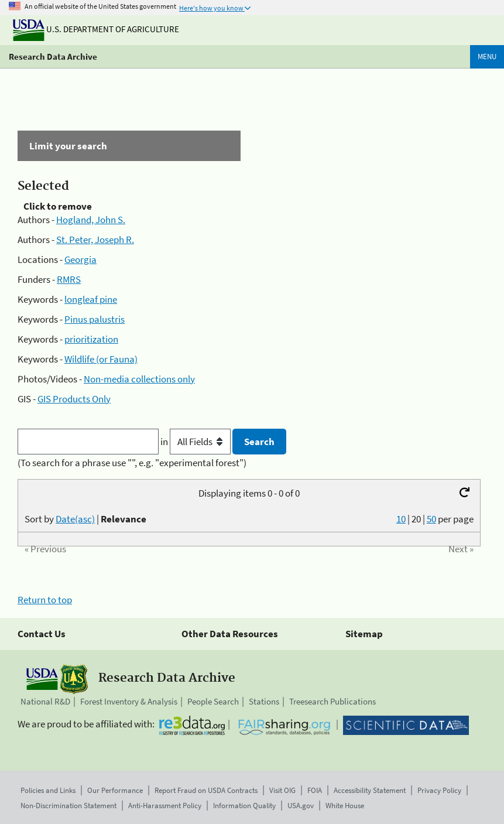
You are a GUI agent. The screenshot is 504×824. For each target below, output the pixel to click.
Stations (264, 701)
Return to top (45, 600)
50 (431, 519)
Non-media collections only (139, 379)
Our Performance (115, 790)
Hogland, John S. (91, 220)
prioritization (91, 339)
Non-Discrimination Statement (68, 806)
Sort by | (85, 519)
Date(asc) (75, 519)
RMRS (69, 279)
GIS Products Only (74, 399)
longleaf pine (91, 299)
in (196, 442)
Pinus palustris (95, 319)
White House (345, 806)
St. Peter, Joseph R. (95, 240)
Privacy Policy (439, 790)
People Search (213, 701)
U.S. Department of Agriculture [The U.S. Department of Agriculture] (96, 29)
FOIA (315, 790)
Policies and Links (48, 790)
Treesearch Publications (332, 701)
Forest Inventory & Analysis (129, 701)
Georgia (80, 259)
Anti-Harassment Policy (165, 806)
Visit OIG (282, 790)
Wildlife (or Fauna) (101, 359)
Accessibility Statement (370, 790)
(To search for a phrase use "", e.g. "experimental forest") (132, 463)
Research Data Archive (53, 57)
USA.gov (301, 806)
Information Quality (244, 806)
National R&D (45, 701)
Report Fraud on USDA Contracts (206, 790)
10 (401, 519)
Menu (487, 57)
